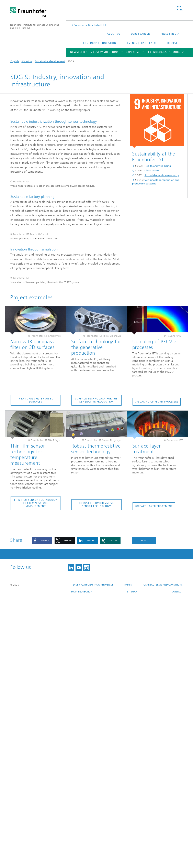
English (15, 61)
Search (179, 8)
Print (144, 808)
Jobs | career (140, 34)
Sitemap (132, 859)
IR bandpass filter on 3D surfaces (36, 668)
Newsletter (79, 52)
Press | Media (170, 34)
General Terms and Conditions (163, 852)
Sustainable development (50, 61)
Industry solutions (104, 52)
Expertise (133, 52)
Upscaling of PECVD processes (157, 669)
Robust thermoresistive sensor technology (96, 772)
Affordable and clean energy (162, 175)
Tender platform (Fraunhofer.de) (93, 852)
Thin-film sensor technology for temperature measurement (35, 771)
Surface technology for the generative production (96, 668)
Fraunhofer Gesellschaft (88, 25)
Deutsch (173, 43)
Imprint (129, 852)
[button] (42, 808)
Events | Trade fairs (142, 43)
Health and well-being (158, 166)
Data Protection (82, 859)
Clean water (152, 171)
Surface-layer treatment (154, 774)
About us (114, 34)
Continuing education (100, 43)
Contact (177, 859)
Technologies (157, 52)
